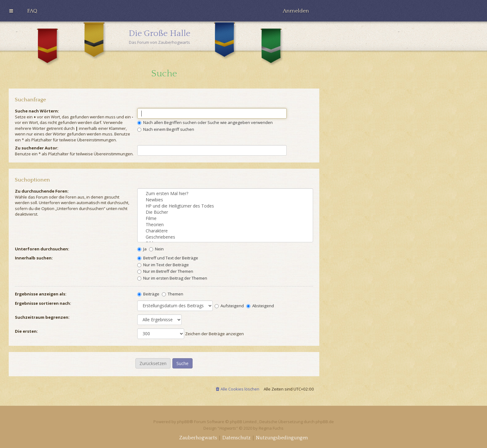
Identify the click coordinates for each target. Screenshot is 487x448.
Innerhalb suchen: (34, 258)
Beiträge (148, 294)
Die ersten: (26, 331)
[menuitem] (32, 11)
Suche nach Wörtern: (37, 111)
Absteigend (260, 306)
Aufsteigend (229, 306)
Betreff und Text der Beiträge (168, 258)
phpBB (183, 422)
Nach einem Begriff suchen (166, 129)
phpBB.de (325, 422)
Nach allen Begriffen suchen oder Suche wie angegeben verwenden (205, 122)
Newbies (225, 200)
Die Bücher (225, 212)
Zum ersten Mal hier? (225, 194)
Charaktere (225, 231)
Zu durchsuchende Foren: (42, 191)
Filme (225, 218)
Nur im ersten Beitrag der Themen (172, 278)
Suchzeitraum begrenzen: (42, 317)
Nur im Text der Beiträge (163, 265)
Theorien (225, 225)
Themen (173, 294)
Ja (142, 249)
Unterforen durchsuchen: (42, 249)
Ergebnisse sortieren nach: (43, 303)
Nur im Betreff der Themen (165, 271)
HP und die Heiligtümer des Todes (225, 206)
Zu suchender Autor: (37, 148)
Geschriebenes (225, 237)
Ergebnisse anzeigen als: (41, 294)
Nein (156, 249)
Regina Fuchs (271, 428)
